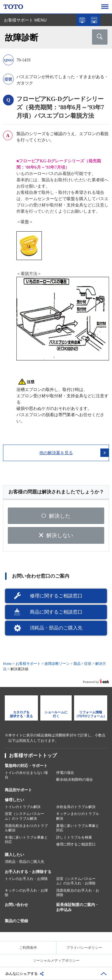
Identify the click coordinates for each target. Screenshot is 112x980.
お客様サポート (28, 664)
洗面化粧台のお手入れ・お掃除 (78, 893)
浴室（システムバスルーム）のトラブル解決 (24, 816)
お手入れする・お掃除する (28, 872)
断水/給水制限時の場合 (75, 780)
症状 (88, 664)
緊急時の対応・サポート (26, 766)
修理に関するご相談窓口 (56, 596)
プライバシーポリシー (84, 948)
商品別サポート (18, 790)
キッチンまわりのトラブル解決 (78, 816)
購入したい (14, 855)
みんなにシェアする (22, 974)
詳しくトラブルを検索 (74, 837)
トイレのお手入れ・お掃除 (26, 879)
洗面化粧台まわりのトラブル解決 (26, 828)
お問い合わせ (16, 905)
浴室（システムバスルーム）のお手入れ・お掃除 (76, 881)
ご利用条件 (28, 948)
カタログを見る (82, 20)
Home (7, 664)
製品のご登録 (16, 921)
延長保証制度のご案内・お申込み (78, 907)
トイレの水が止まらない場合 (26, 775)
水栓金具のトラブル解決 (76, 807)
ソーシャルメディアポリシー (56, 961)
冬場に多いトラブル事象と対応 (26, 840)
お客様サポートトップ (33, 755)
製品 (77, 664)
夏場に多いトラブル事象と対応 (78, 828)
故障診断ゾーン (57, 664)
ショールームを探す (94, 20)
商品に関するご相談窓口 (56, 612)
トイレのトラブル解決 (23, 807)
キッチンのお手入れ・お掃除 (26, 893)
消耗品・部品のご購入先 (56, 628)
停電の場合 (65, 773)
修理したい (14, 800)
